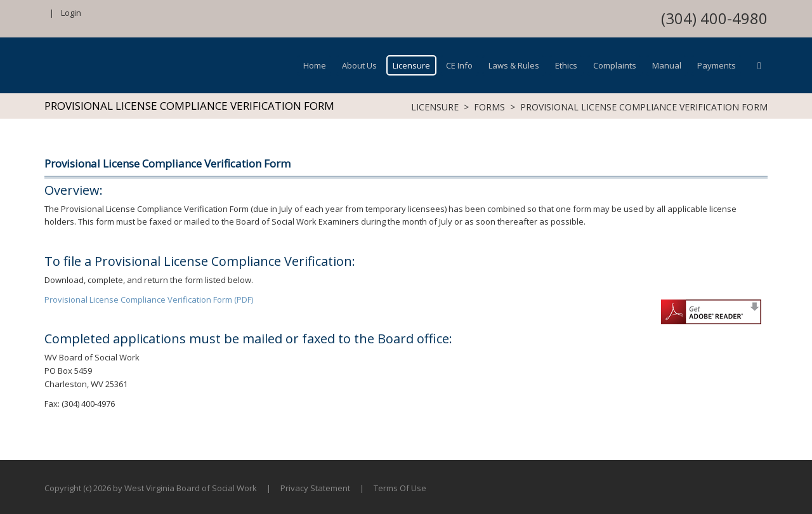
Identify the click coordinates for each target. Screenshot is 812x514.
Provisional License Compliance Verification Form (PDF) (149, 300)
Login (71, 13)
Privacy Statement (315, 488)
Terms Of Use (400, 488)
